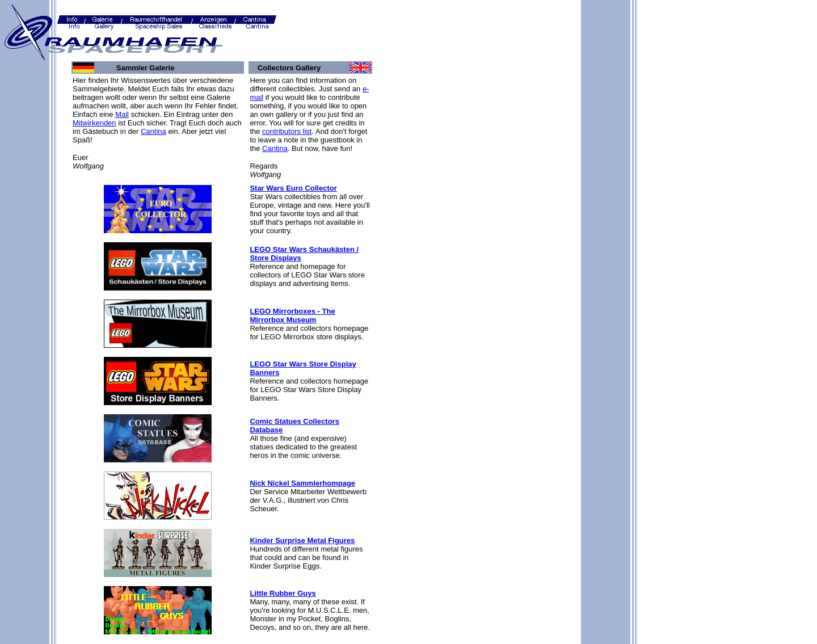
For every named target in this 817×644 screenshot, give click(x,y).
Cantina (153, 131)
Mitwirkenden (94, 123)
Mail (122, 114)
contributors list (287, 131)
